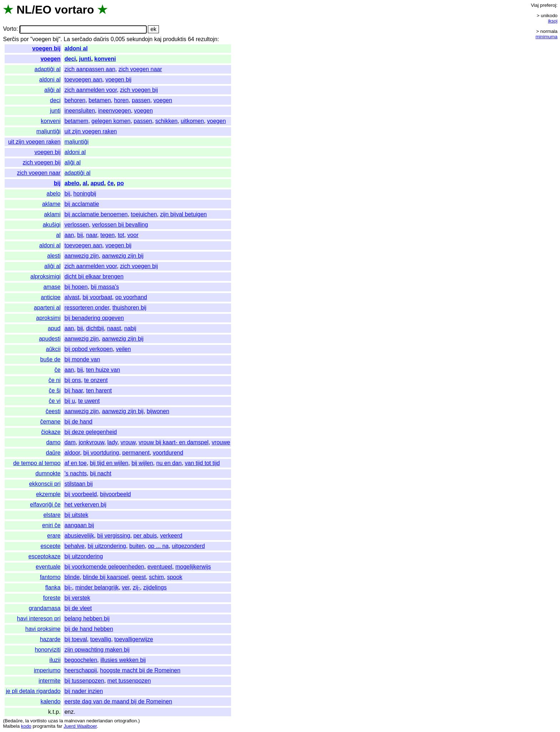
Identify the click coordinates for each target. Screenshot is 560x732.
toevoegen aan (83, 80)
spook (175, 577)
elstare (52, 515)
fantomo (50, 577)
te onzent (96, 380)
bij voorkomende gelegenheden (104, 567)
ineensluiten (79, 111)
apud (97, 183)
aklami (52, 214)
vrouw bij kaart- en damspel (174, 442)
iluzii (55, 660)
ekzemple (48, 494)
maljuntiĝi (49, 131)
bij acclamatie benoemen (96, 214)
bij (57, 183)
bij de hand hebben (89, 629)
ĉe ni (55, 380)
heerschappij (81, 670)
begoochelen (81, 660)
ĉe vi (55, 401)
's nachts (76, 473)
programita (44, 726)
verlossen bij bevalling (120, 225)
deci (70, 59)
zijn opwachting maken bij (97, 650)
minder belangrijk (97, 587)
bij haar (74, 390)
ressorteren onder (87, 308)
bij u (69, 401)
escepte (50, 546)
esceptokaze (45, 556)
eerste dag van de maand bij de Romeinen (118, 701)
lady (112, 442)
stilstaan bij (78, 484)
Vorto (9, 29)
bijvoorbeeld (115, 494)
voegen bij (46, 48)
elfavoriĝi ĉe (45, 505)
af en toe (75, 463)
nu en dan (169, 463)
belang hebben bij (87, 619)
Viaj (535, 5)
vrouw (128, 442)
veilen (124, 349)
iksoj (553, 21)
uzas (53, 721)
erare (54, 536)
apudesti (50, 339)
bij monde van (82, 359)
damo (53, 442)
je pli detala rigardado (33, 691)
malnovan (75, 721)
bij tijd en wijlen (109, 463)
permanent (136, 453)
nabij (130, 328)
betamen (100, 100)
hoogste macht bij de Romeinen (140, 670)
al (85, 183)
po (120, 183)
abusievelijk (79, 536)
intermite (49, 681)
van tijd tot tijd (202, 463)
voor (133, 235)
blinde (72, 577)
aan (69, 235)
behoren (75, 100)
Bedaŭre (14, 721)
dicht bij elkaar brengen (94, 276)
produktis (175, 39)
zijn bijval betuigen (183, 214)
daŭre (53, 453)
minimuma (547, 37)
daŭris (101, 39)
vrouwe (221, 442)
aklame (51, 204)
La (67, 39)
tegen (107, 235)
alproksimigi (45, 276)
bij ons (72, 380)
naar (92, 235)
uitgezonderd (188, 546)
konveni (105, 59)
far (60, 726)
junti (85, 59)
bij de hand (78, 422)
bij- (68, 587)
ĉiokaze (51, 432)
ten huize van (103, 370)
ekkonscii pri (45, 484)
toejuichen (144, 214)
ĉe (110, 183)
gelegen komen (111, 121)
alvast (72, 297)
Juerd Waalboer (80, 726)
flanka (53, 587)
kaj (158, 39)
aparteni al (47, 308)
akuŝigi (52, 225)
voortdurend (168, 453)
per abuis (145, 536)
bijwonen (158, 411)
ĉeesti (53, 411)
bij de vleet (78, 608)
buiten (137, 546)
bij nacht (101, 473)
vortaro (74, 10)
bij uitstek (76, 515)
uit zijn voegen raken (91, 131)
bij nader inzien (84, 691)
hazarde (50, 639)
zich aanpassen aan (90, 69)
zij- (136, 587)
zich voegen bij (139, 90)
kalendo (50, 701)
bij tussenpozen (84, 681)
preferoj (548, 5)
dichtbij (95, 328)
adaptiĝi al (48, 69)
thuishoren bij (129, 308)
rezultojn (206, 39)
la (27, 721)
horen (121, 100)
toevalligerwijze (134, 639)
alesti (54, 256)
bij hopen (76, 287)
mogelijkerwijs (193, 567)
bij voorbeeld (81, 494)
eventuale (48, 567)
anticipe (51, 297)
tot (121, 235)
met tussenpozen (129, 681)
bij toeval (76, 639)
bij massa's (105, 287)
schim (156, 577)
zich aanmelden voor (91, 90)
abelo (72, 183)
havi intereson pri (39, 619)
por (24, 39)
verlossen (76, 225)
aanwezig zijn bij (123, 256)
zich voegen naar (140, 69)
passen (141, 100)
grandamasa (45, 608)
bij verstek (77, 598)
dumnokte (48, 473)
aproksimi (48, 318)
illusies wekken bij (123, 660)
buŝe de (51, 359)
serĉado (82, 39)
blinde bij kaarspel (106, 577)
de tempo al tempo (37, 463)
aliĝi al (52, 90)
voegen (50, 59)
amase (52, 287)
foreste (52, 598)
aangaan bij (79, 525)
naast (114, 328)
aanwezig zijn (81, 256)
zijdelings (155, 587)
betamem (76, 121)
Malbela (11, 726)
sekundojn (139, 39)
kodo (26, 726)
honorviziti (47, 650)
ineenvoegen (115, 111)
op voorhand (131, 297)
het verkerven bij (85, 505)
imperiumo (47, 670)
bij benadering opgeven (94, 318)
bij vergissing (114, 536)
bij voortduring (101, 453)
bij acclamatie (82, 204)
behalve (74, 546)
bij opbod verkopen (88, 349)
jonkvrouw (91, 442)
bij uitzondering (107, 546)
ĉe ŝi (55, 390)
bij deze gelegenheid (91, 432)
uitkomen (192, 121)
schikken (166, 121)
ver (126, 587)
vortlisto (39, 721)
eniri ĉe (51, 525)
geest (139, 577)
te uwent (89, 401)
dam (70, 442)
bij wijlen (142, 463)
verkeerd (171, 536)
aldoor (72, 453)
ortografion (126, 721)
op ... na (158, 546)
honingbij (85, 194)
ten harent (99, 390)
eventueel (160, 567)
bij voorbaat (97, 297)
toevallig (101, 639)
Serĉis (11, 39)
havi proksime (43, 629)
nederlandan (100, 721)
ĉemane (51, 422)
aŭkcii (53, 349)
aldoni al (76, 48)
